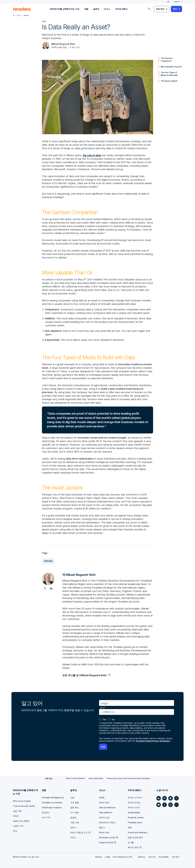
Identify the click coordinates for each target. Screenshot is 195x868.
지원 (168, 2)
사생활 (107, 857)
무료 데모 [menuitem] (160, 9)
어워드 (16, 816)
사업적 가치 (18, 826)
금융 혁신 (75, 808)
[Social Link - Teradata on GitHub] (165, 798)
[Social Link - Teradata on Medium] (171, 798)
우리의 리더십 (134, 803)
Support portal (106, 842)
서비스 (73, 837)
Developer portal (107, 837)
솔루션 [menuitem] (96, 9)
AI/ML (102, 798)
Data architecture (107, 808)
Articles (48, 561)
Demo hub (104, 832)
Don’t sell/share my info (123, 857)
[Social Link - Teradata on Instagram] (171, 805)
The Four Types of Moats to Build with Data (169, 74)
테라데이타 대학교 (107, 822)
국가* (103, 708)
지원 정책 (175, 857)
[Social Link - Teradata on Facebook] (165, 805)
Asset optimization (96, 778)
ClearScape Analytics (52, 808)
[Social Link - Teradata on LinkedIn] (159, 798)
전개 (15, 831)
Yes (104, 720)
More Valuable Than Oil (171, 67)
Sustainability (134, 812)
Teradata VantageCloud (53, 798)
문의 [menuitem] (175, 9)
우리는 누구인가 (135, 798)
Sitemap (98, 857)
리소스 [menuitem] (107, 9)
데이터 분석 (104, 803)
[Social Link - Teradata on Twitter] (176, 798)
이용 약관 (152, 857)
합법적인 (142, 857)
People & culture (136, 817)
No (113, 720)
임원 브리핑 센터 (135, 837)
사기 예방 (75, 812)
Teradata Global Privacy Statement (153, 741)
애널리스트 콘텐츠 (21, 821)
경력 (130, 827)
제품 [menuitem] (86, 9)
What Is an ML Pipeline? (75, 778)
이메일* (105, 703)
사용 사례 (75, 822)
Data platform (106, 812)
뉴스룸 (131, 842)
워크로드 (46, 812)
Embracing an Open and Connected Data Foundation (128, 778)
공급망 (73, 817)
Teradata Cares (135, 822)
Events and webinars (138, 832)
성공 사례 (17, 811)
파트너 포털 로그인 (79, 832)
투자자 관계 (133, 847)
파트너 (73, 827)
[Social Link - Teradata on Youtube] (159, 805)
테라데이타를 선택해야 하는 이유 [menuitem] (65, 9)
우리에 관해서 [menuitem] (121, 9)
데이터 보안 (104, 817)
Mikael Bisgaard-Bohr (63, 44)
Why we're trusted (22, 801)
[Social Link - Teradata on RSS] (176, 805)
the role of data (92, 155)
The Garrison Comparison (167, 60)
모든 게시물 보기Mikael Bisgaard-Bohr (85, 675)
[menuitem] (149, 9)
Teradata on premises (52, 803)
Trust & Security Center (24, 806)
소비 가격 (46, 817)
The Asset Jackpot (169, 81)
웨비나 (102, 827)
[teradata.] (22, 9)
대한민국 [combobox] (177, 2)
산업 (72, 798)
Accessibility (164, 857)
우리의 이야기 (134, 808)
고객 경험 (75, 803)
